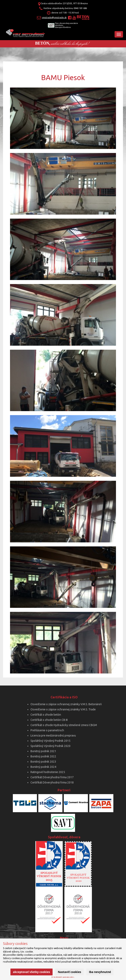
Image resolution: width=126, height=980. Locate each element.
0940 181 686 (80, 8)
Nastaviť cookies (69, 972)
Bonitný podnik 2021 (43, 751)
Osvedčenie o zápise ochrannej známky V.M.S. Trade (63, 709)
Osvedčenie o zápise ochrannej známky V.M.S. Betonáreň (66, 704)
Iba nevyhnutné (100, 972)
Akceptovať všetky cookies (32, 972)
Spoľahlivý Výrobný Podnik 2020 (50, 746)
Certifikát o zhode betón (46, 715)
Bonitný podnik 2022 (43, 756)
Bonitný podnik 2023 (43, 762)
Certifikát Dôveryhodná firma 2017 (52, 777)
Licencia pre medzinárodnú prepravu (53, 736)
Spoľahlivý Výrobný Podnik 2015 (50, 741)
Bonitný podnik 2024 (43, 767)
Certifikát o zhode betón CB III (49, 720)
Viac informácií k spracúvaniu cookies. (63, 977)
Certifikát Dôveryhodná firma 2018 (52, 782)
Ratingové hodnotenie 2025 (48, 772)
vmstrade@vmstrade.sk (54, 17)
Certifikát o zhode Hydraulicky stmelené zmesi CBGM (64, 725)
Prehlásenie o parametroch (47, 730)
